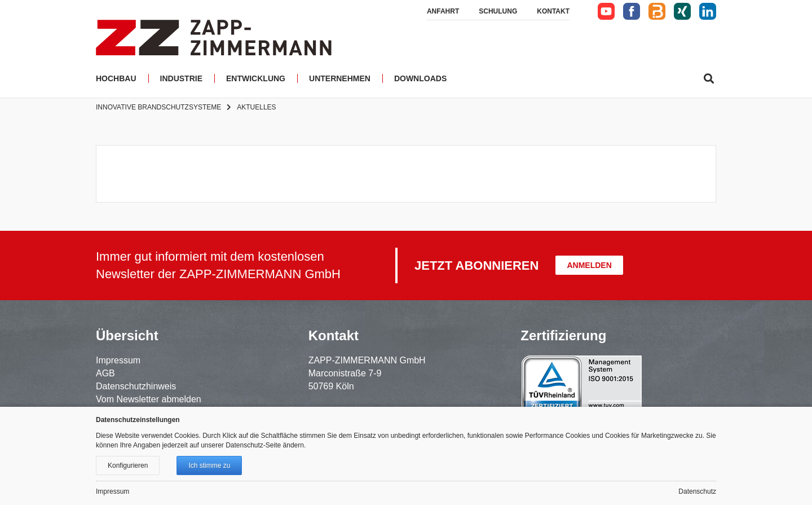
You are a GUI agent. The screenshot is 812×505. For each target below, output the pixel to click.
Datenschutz (697, 491)
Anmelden (589, 265)
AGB (105, 373)
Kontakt (553, 11)
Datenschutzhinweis (136, 386)
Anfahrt (443, 11)
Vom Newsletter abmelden (149, 399)
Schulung (498, 11)
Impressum (118, 360)
